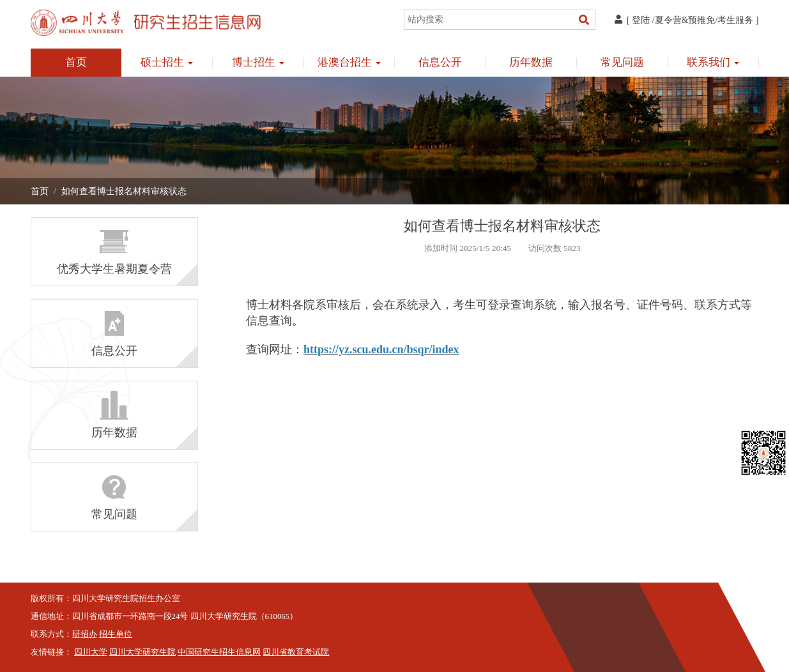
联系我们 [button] (713, 62)
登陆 (641, 20)
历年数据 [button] (531, 62)
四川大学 (91, 652)
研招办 (85, 634)
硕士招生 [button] (167, 62)
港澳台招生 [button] (349, 62)
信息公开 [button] (440, 62)
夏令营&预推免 (685, 20)
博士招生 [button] (258, 62)
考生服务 (735, 20)
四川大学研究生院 (142, 652)
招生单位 (116, 634)
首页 (76, 62)
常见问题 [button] (622, 62)
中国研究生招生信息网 (219, 652)
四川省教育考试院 (296, 652)
